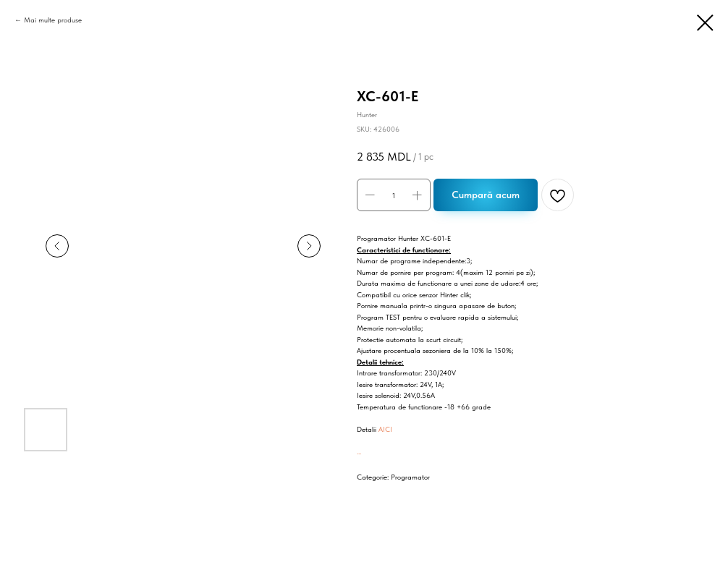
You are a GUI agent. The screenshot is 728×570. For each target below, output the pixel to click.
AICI (385, 429)
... (359, 451)
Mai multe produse (53, 20)
